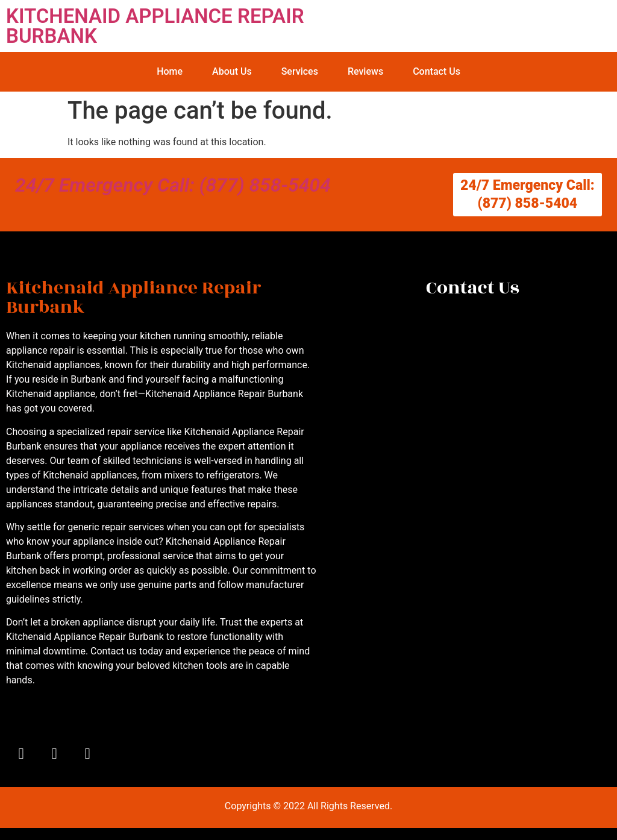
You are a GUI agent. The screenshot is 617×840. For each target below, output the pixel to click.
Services (300, 71)
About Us (232, 71)
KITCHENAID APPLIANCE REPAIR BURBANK (155, 26)
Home (170, 71)
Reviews (365, 71)
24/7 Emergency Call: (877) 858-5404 (173, 185)
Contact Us (437, 71)
